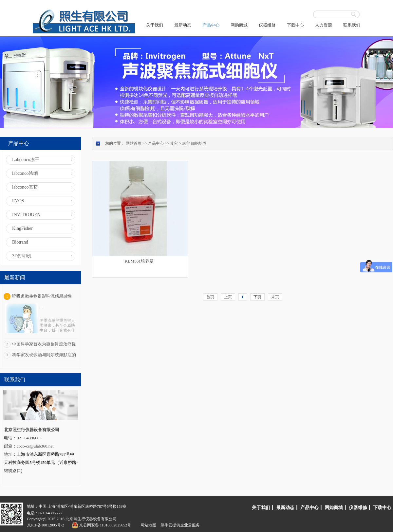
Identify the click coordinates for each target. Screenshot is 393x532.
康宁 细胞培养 (194, 143)
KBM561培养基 (139, 261)
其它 (174, 143)
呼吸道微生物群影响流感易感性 (42, 296)
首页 (210, 297)
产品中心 (156, 143)
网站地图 (147, 525)
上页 (228, 297)
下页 (257, 297)
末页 (275, 297)
